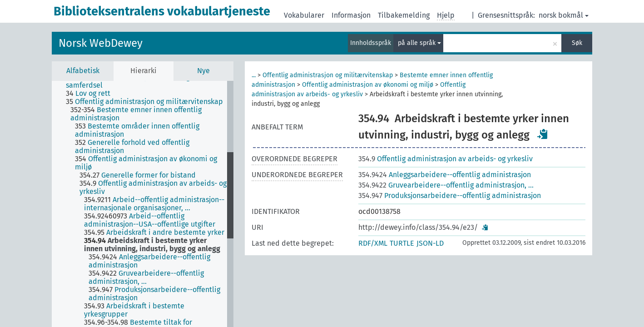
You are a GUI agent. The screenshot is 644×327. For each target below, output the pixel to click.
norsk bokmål (564, 15)
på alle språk (419, 43)
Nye (203, 71)
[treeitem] (150, 81)
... (254, 75)
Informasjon (351, 15)
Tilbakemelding (404, 15)
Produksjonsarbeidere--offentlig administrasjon (450, 196)
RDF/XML (373, 243)
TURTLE (402, 243)
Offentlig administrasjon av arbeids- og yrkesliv (446, 159)
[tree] (143, 204)
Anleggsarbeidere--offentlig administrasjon (445, 175)
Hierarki (144, 71)
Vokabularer (304, 15)
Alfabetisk (83, 71)
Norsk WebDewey (101, 43)
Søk (577, 43)
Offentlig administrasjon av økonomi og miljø (368, 85)
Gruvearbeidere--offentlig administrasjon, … (446, 185)
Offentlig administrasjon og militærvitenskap (328, 75)
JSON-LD (430, 243)
